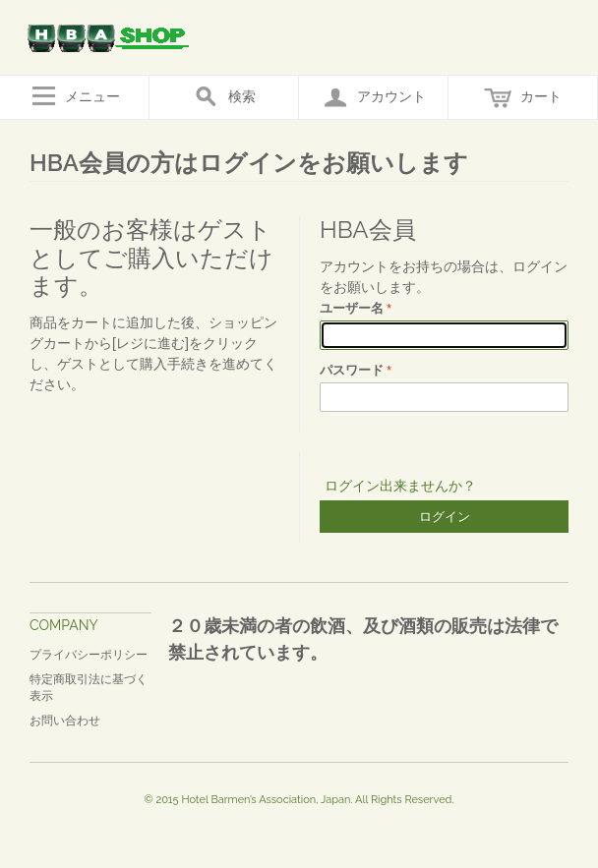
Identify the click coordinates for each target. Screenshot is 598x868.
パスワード (352, 370)
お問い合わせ (65, 721)
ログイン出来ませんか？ (400, 486)
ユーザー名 (352, 308)
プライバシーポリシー (89, 655)
